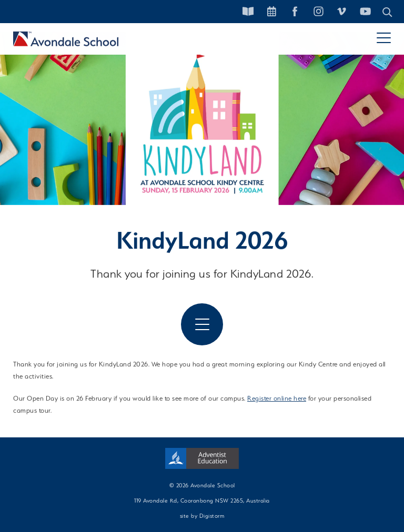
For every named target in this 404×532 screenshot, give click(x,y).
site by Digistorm (202, 516)
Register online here (277, 399)
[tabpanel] (202, 118)
